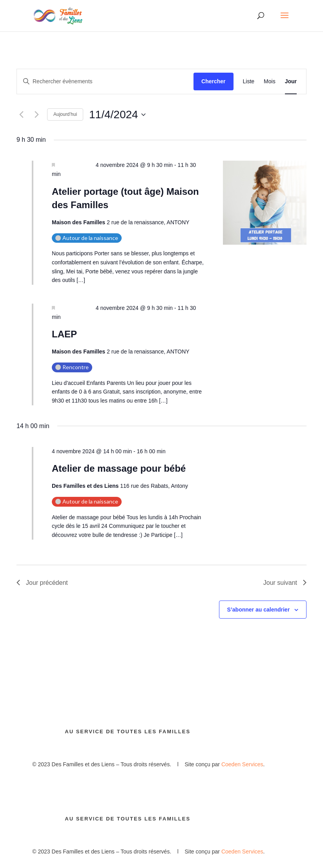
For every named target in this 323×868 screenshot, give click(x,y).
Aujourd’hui (65, 114)
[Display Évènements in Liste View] (249, 81)
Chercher (213, 81)
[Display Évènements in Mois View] (270, 81)
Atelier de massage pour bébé (119, 468)
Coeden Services (242, 764)
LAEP (64, 334)
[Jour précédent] (21, 115)
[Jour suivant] (36, 115)
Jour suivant (285, 583)
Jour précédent (42, 583)
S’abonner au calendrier (259, 610)
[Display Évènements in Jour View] (291, 81)
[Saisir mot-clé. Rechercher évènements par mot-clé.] (105, 81)
